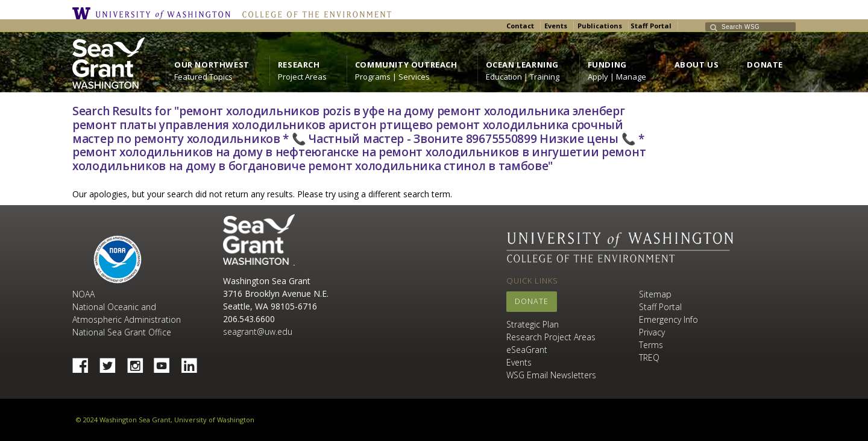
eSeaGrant (527, 350)
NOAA (118, 259)
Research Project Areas (551, 337)
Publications (600, 26)
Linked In (193, 362)
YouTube (166, 362)
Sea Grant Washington (259, 240)
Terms (651, 345)
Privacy (652, 332)
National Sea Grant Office (122, 332)
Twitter (112, 362)
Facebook (85, 362)
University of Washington (154, 13)
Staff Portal (651, 26)
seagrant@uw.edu (258, 332)
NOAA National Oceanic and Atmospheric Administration (127, 307)
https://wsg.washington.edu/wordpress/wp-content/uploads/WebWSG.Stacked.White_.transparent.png (108, 63)
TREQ (649, 357)
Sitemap (655, 294)
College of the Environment (314, 13)
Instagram (139, 362)
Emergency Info (668, 319)
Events (556, 26)
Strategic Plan (533, 324)
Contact (520, 26)
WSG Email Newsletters (551, 375)
